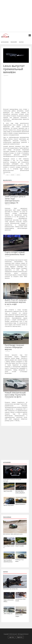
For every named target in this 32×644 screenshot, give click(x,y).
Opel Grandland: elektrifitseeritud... (8, 561)
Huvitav (21, 42)
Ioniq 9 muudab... (20, 546)
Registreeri (20, 637)
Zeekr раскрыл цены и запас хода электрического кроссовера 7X (15, 200)
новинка (18, 175)
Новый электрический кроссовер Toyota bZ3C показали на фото (15, 395)
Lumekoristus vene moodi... (20, 600)
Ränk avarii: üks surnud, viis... (11, 589)
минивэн (13, 175)
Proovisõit (14, 42)
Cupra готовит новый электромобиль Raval (15, 253)
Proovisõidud (7, 517)
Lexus (7, 175)
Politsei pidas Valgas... (19, 616)
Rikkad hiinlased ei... (21, 504)
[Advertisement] (16, 16)
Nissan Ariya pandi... (9, 505)
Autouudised (5, 42)
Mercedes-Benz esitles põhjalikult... (21, 492)
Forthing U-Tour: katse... (20, 561)
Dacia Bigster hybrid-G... (9, 547)
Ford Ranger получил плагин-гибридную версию (14, 347)
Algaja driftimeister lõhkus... (9, 601)
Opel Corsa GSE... (8, 491)
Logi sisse (11, 637)
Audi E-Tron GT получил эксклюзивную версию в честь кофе (16, 302)
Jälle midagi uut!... (8, 614)
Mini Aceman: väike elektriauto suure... (13, 534)
